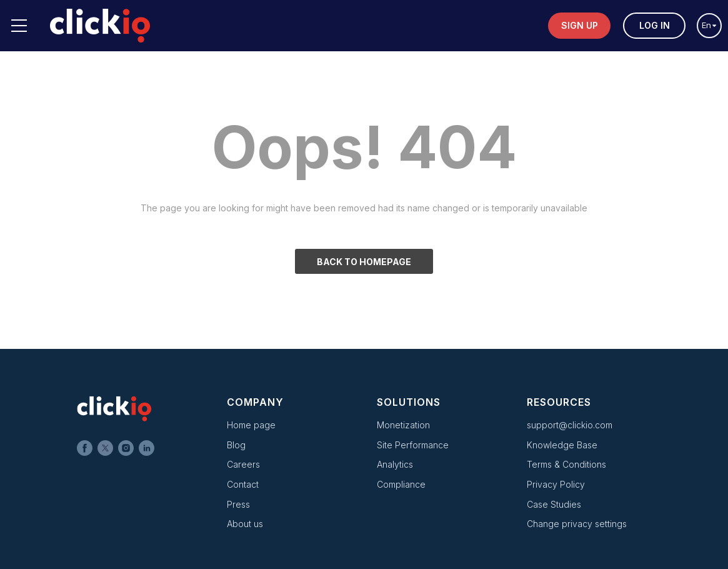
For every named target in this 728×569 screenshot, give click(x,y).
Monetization (403, 425)
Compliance (401, 484)
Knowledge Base (562, 445)
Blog (236, 445)
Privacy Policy (556, 484)
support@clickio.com (570, 425)
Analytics (395, 464)
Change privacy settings (577, 524)
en (709, 25)
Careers (243, 464)
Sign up (580, 25)
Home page (251, 425)
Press (238, 504)
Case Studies (554, 504)
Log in (655, 25)
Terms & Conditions (566, 464)
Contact (243, 484)
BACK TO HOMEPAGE (364, 262)
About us (245, 524)
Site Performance (413, 445)
